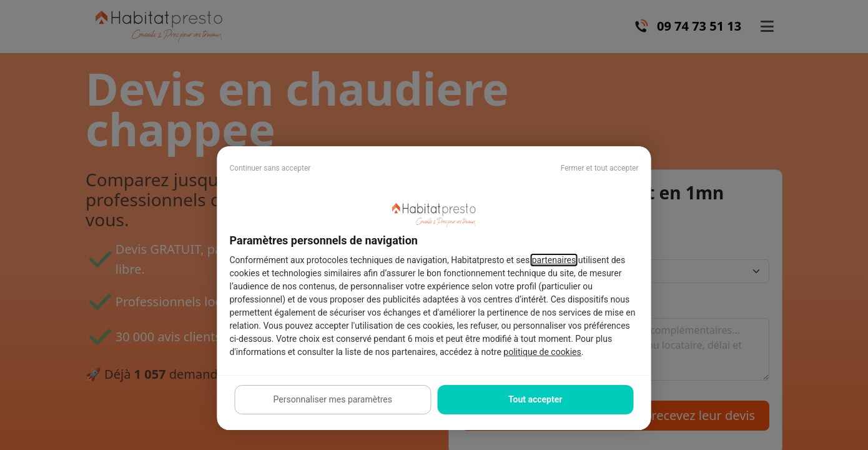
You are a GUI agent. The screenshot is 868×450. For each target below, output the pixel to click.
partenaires (554, 260)
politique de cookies (542, 352)
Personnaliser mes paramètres (333, 399)
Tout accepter (535, 399)
